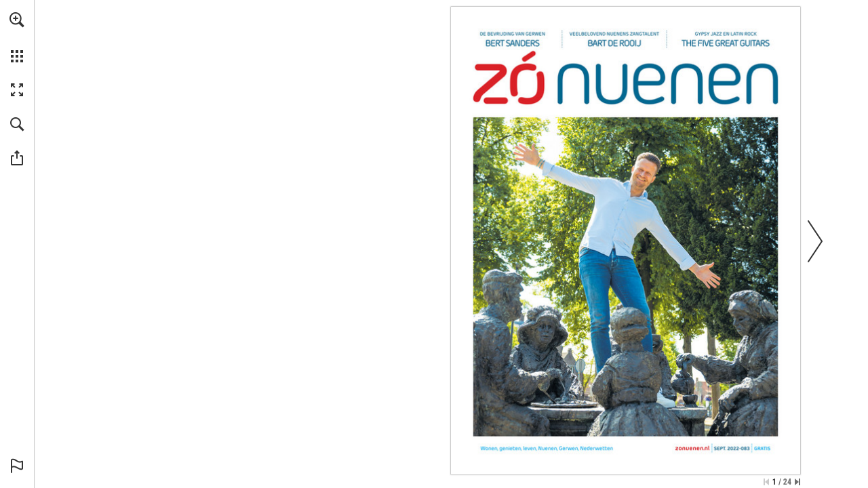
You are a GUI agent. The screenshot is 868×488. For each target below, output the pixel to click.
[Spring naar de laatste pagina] (797, 482)
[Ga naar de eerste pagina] (766, 482)
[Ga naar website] (693, 448)
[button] (17, 20)
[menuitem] (17, 37)
